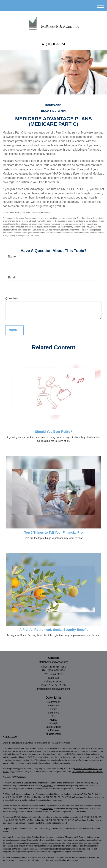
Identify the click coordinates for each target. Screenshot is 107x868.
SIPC (51, 786)
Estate (54, 709)
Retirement (53, 702)
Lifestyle (53, 723)
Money (53, 720)
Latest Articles (53, 727)
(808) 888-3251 (53, 44)
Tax (54, 716)
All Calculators (53, 734)
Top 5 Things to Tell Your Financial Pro (54, 533)
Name (12, 257)
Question (11, 298)
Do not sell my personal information (87, 772)
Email (12, 277)
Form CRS (13, 737)
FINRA (45, 786)
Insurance (53, 713)
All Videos (53, 730)
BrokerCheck (64, 743)
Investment (53, 706)
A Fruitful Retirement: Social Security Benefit (53, 630)
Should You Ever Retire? (53, 432)
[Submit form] (14, 330)
